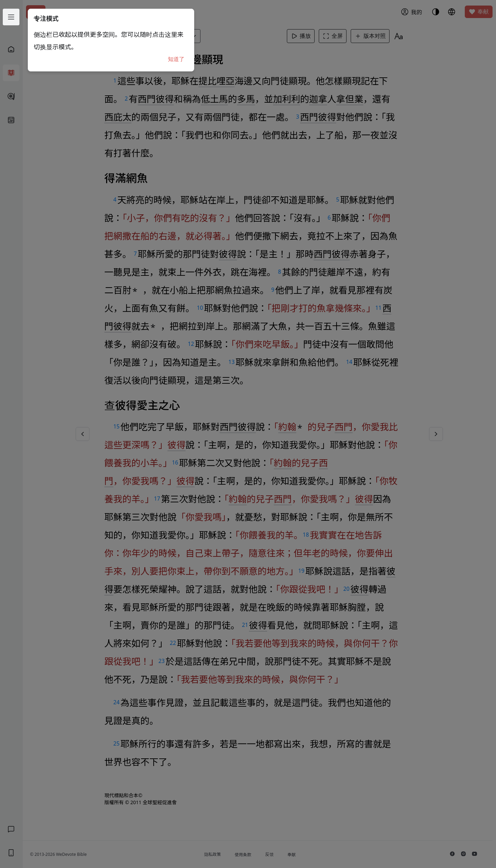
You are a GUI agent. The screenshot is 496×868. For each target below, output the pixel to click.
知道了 (176, 59)
